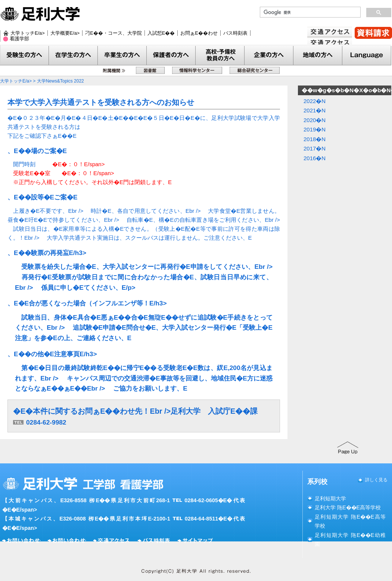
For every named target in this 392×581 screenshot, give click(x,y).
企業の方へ (269, 55)
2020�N (315, 120)
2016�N (315, 158)
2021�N (315, 110)
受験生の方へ (24, 55)
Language (367, 55)
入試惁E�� (161, 33)
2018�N (315, 139)
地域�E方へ (318, 55)
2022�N (315, 101)
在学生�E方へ (73, 55)
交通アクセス (330, 43)
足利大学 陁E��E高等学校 (348, 507)
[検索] (309, 12)
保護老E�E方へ (171, 55)
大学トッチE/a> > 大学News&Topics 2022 (42, 81)
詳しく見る (376, 480)
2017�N (315, 148)
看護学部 (19, 39)
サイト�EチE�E (196, 541)
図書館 (150, 70)
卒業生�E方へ (122, 55)
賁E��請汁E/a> (373, 33)
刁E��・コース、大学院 (113, 33)
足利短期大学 (330, 498)
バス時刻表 (235, 33)
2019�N (315, 129)
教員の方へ (220, 55)
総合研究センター (255, 70)
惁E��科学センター (197, 70)
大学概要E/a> (65, 33)
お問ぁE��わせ (199, 33)
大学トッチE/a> (28, 33)
